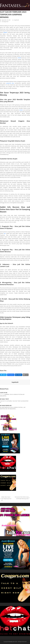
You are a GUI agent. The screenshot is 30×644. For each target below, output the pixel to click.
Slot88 (19, 58)
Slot (5, 233)
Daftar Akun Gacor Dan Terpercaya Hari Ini (6, 499)
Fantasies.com (11, 642)
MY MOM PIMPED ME (6, 406)
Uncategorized (5, 22)
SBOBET (5, 32)
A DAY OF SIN (4, 393)
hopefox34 (16, 20)
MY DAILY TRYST (4, 399)
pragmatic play (10, 83)
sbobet (21, 110)
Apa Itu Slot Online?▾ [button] (6, 323)
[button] (29, 5)
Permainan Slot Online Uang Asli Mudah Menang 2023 (22, 498)
